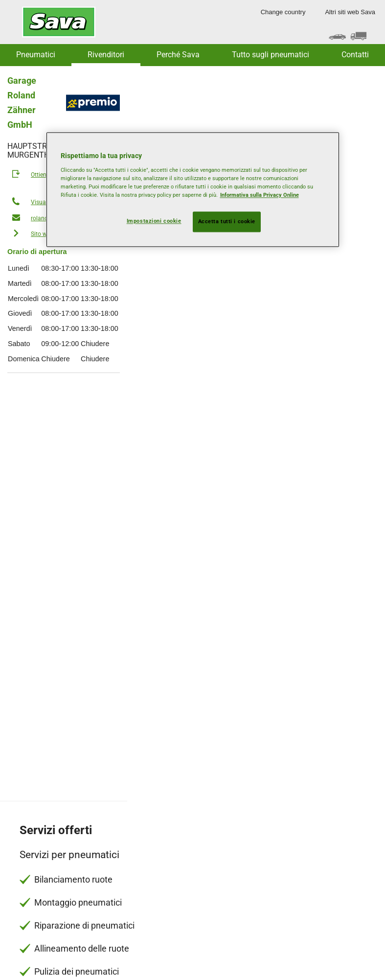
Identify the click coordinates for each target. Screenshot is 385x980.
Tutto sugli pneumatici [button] (271, 55)
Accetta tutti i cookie (227, 221)
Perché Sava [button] (178, 55)
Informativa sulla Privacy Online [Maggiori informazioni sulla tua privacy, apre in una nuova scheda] (260, 195)
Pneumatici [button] (36, 55)
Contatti (355, 55)
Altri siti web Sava (350, 12)
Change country (283, 12)
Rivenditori (106, 55)
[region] (193, 190)
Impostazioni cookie (154, 221)
